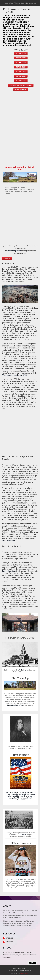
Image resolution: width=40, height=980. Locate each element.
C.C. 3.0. (5, 604)
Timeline (17, 3)
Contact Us (17, 968)
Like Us (7, 948)
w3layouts (25, 973)
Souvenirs (25, 3)
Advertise (33, 3)
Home (6, 3)
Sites (11, 3)
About (25, 968)
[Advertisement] (21, 127)
